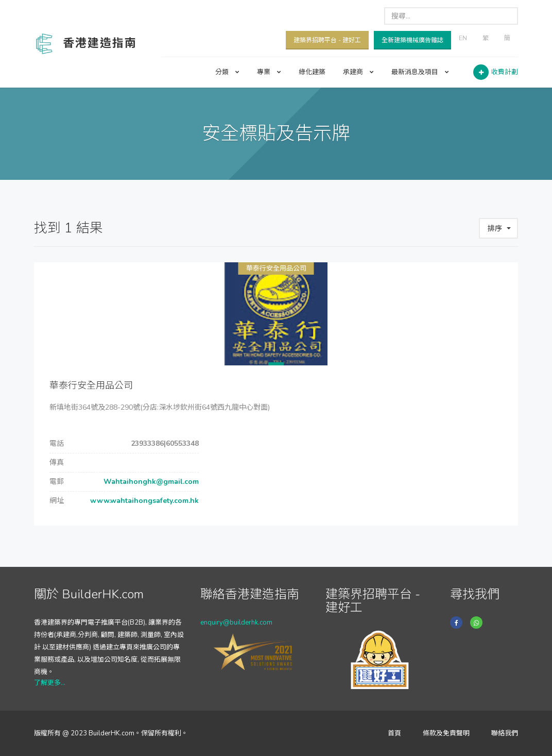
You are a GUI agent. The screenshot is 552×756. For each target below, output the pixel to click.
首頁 (394, 733)
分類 (227, 72)
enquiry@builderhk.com (236, 623)
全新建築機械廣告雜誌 (412, 40)
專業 (269, 72)
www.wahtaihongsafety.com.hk (143, 501)
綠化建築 (312, 72)
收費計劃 (505, 72)
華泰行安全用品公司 (276, 268)
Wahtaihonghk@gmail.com (150, 482)
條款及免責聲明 (446, 733)
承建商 (358, 72)
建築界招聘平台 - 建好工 (327, 40)
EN (463, 38)
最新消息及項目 (420, 72)
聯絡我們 (505, 733)
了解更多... (50, 683)
